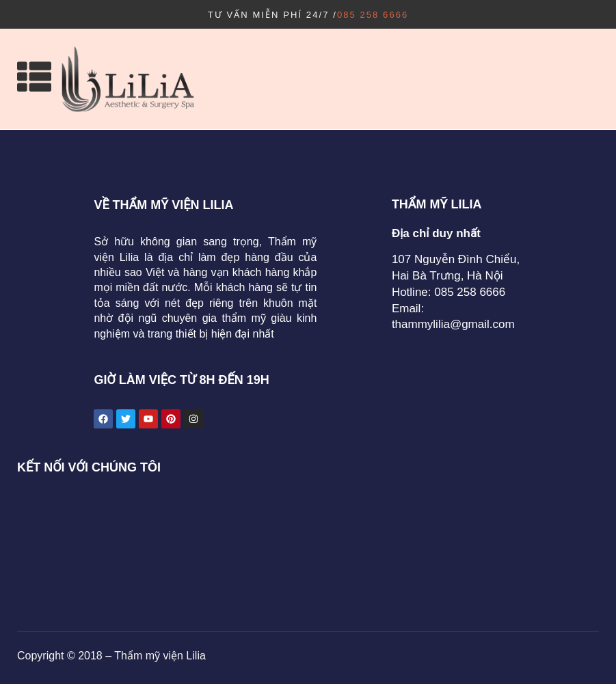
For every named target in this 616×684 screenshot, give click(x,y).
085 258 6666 (373, 15)
